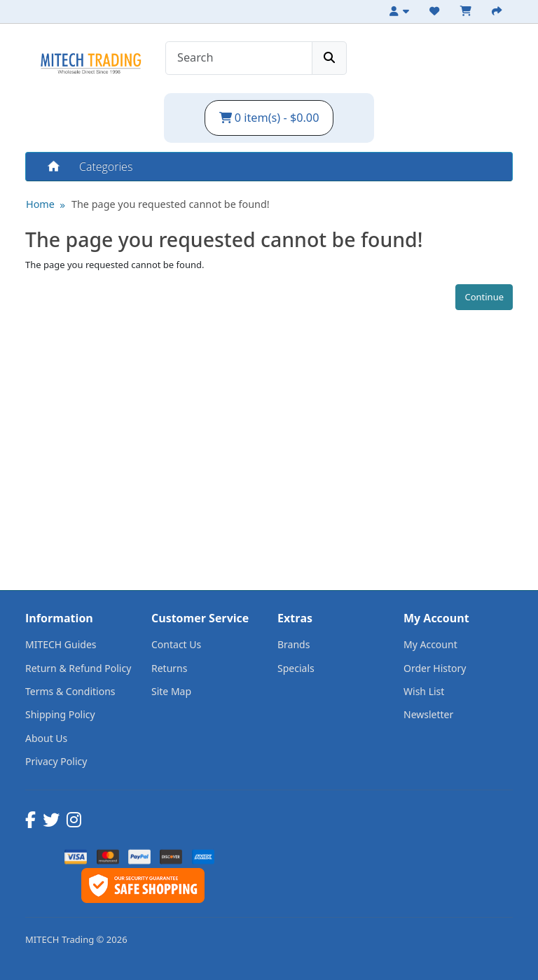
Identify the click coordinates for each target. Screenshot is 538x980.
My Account (430, 644)
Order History (435, 668)
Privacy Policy (56, 761)
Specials (296, 668)
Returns (169, 668)
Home (53, 167)
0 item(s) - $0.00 (269, 118)
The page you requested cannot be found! (171, 204)
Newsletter (428, 714)
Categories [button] (106, 167)
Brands (294, 644)
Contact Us (176, 644)
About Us (46, 738)
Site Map (171, 691)
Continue (484, 297)
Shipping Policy (60, 714)
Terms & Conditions (70, 691)
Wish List (424, 691)
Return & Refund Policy (78, 668)
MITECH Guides (61, 644)
